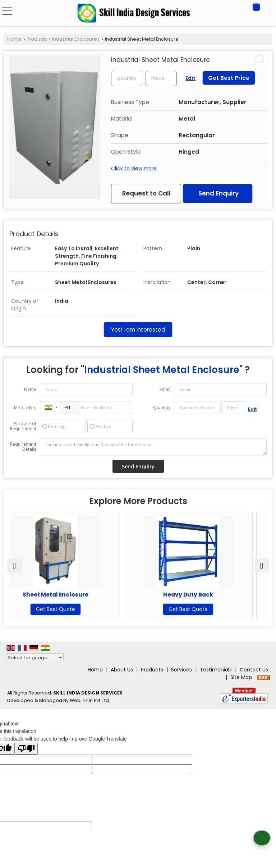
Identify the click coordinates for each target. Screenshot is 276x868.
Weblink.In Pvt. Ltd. (90, 700)
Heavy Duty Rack (204, 595)
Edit (190, 78)
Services (181, 670)
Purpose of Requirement (23, 426)
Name (30, 389)
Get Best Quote (72, 609)
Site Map (241, 677)
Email (165, 389)
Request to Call (146, 193)
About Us (122, 670)
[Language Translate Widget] (35, 658)
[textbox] (161, 78)
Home (14, 39)
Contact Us (254, 670)
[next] (262, 566)
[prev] (14, 566)
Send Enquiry (218, 193)
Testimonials (216, 670)
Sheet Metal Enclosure (72, 595)
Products (37, 39)
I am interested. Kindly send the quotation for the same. (153, 447)
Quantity (162, 408)
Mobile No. (25, 408)
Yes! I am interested (138, 330)
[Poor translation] (26, 749)
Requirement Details (23, 447)
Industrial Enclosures (76, 39)
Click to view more (134, 168)
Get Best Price (229, 78)
